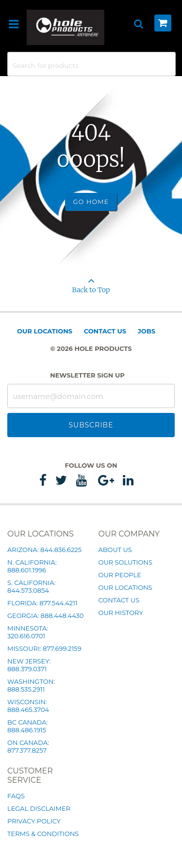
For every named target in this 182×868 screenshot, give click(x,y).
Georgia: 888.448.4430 (45, 615)
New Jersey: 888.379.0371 (29, 665)
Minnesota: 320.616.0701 (28, 632)
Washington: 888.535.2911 (31, 685)
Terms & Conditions (43, 834)
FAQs (16, 796)
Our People (120, 575)
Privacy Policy (34, 821)
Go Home (91, 202)
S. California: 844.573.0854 (31, 586)
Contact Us (105, 331)
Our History (121, 613)
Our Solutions (125, 562)
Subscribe (91, 425)
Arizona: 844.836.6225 (44, 550)
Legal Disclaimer (39, 808)
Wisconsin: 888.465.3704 (28, 706)
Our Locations (45, 331)
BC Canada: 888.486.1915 (27, 726)
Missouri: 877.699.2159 (44, 648)
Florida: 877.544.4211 (42, 603)
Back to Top (91, 282)
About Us (115, 550)
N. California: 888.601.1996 (32, 566)
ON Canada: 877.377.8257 (28, 746)
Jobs (147, 331)
